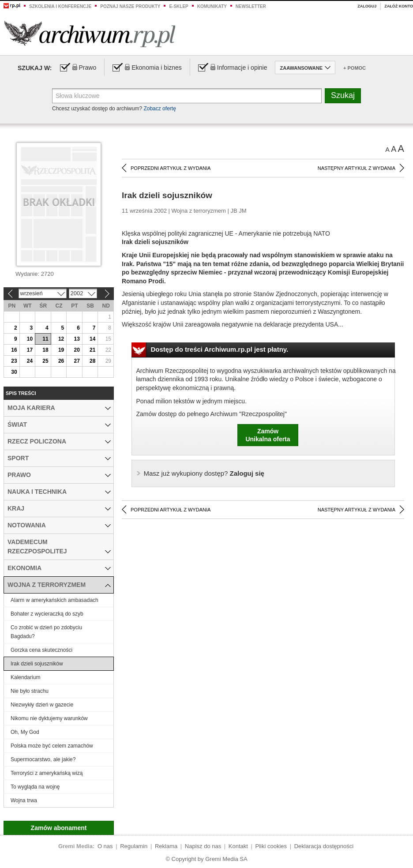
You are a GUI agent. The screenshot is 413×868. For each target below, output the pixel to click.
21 (92, 350)
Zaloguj (367, 6)
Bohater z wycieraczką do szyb (47, 614)
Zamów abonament (59, 828)
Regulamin (134, 846)
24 (30, 361)
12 (61, 339)
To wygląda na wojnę (35, 787)
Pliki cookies (271, 846)
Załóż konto (399, 6)
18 (45, 350)
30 (14, 372)
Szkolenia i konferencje (60, 6)
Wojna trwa (24, 800)
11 (45, 339)
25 (45, 361)
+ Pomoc (355, 68)
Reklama (166, 846)
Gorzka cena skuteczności (41, 650)
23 (14, 361)
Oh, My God (25, 732)
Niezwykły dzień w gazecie (42, 705)
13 (77, 339)
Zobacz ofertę (160, 109)
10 (30, 339)
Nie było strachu (30, 691)
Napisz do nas (203, 846)
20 (77, 350)
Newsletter (251, 6)
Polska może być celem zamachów (52, 746)
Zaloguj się (204, 473)
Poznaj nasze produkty (130, 6)
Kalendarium (25, 677)
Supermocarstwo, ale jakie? (43, 759)
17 (30, 350)
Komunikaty (212, 6)
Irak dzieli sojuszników (37, 664)
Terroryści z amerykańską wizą (47, 773)
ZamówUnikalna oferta (268, 435)
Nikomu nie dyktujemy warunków (49, 718)
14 (92, 339)
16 (14, 350)
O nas (105, 846)
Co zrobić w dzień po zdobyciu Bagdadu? (46, 632)
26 (61, 361)
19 (61, 350)
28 (92, 361)
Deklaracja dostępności (324, 846)
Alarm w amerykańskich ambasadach (54, 600)
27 (77, 361)
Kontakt (238, 846)
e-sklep (178, 6)
